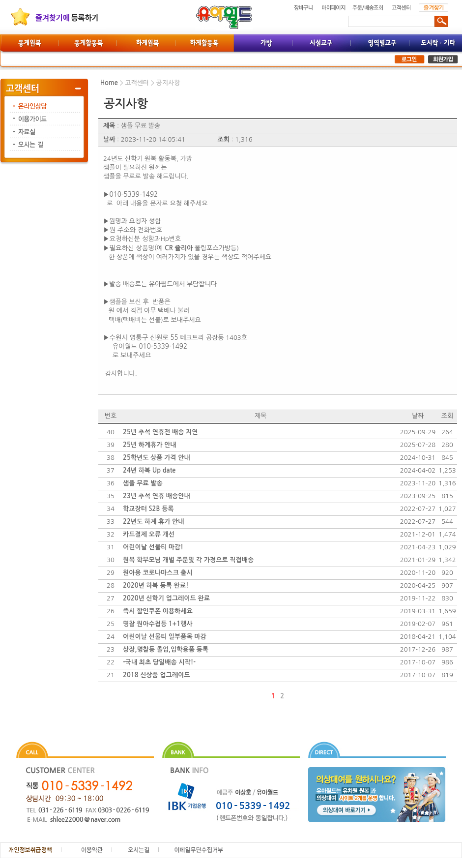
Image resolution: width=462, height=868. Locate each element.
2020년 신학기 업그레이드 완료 (166, 598)
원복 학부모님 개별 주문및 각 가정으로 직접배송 (188, 560)
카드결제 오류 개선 (149, 534)
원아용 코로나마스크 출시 (158, 573)
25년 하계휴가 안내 (150, 445)
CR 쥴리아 (179, 248)
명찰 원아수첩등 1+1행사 (158, 624)
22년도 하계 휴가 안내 (153, 522)
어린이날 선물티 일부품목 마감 (165, 637)
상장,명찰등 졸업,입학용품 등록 (166, 649)
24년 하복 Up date (149, 470)
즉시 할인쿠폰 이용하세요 (158, 611)
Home (109, 83)
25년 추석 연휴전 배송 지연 (160, 432)
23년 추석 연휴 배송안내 (157, 496)
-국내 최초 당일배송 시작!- (159, 662)
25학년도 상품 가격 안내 (157, 458)
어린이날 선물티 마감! (153, 547)
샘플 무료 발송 (143, 483)
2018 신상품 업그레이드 (157, 675)
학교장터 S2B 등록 (148, 509)
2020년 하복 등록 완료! (156, 585)
